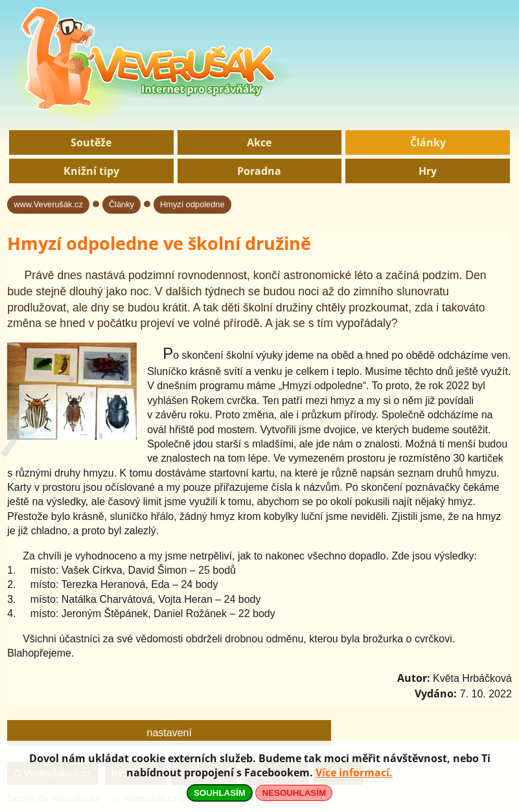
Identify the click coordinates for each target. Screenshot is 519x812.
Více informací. (354, 773)
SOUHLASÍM (220, 793)
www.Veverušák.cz (48, 204)
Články (428, 142)
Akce (259, 142)
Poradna (259, 171)
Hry (428, 171)
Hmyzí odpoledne (192, 204)
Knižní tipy (91, 171)
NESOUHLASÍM (294, 793)
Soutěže (91, 142)
